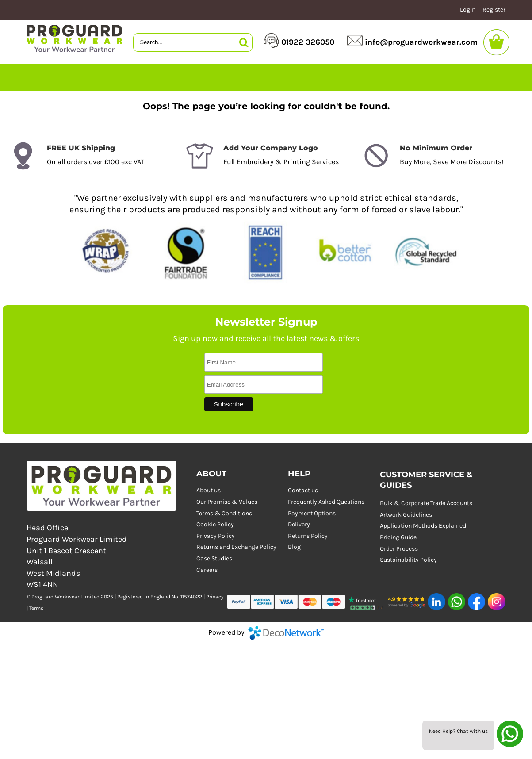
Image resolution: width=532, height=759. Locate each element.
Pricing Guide (398, 537)
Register (494, 10)
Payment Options (312, 513)
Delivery (299, 524)
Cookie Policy (215, 524)
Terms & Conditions (224, 513)
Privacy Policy (216, 536)
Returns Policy (308, 536)
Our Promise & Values (227, 502)
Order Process (399, 549)
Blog (294, 547)
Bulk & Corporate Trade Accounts (426, 503)
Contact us (303, 490)
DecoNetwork (286, 633)
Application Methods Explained (423, 526)
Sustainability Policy (408, 560)
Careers (207, 570)
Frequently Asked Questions (326, 502)
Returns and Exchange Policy (236, 547)
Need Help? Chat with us (458, 731)
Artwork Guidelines (406, 515)
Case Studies (214, 558)
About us (209, 490)
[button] (366, 602)
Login (468, 10)
